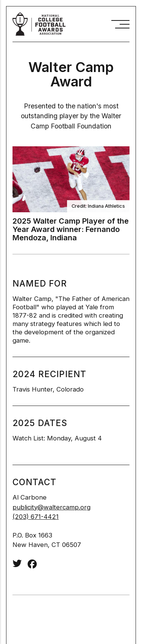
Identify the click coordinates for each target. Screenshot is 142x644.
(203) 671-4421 (36, 517)
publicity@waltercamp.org (51, 507)
